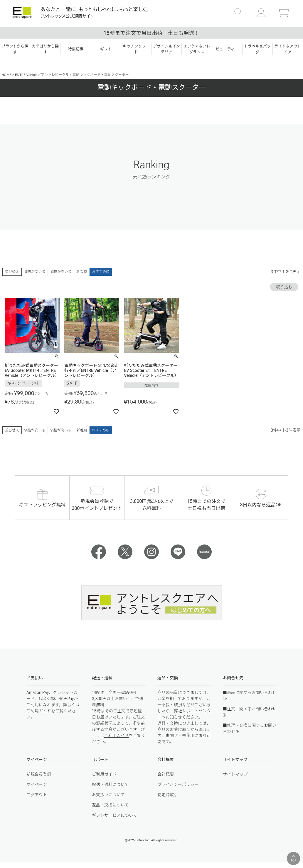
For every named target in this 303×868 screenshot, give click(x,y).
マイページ (37, 784)
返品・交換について (110, 805)
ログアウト (37, 795)
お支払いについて (108, 795)
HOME (6, 75)
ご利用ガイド (39, 711)
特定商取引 (168, 795)
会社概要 (166, 774)
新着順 (82, 272)
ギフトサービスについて (115, 815)
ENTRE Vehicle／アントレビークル (42, 75)
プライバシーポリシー (178, 784)
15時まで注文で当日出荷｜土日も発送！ (151, 33)
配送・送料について (110, 784)
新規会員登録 (39, 774)
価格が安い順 (35, 272)
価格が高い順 (61, 272)
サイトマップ (235, 774)
